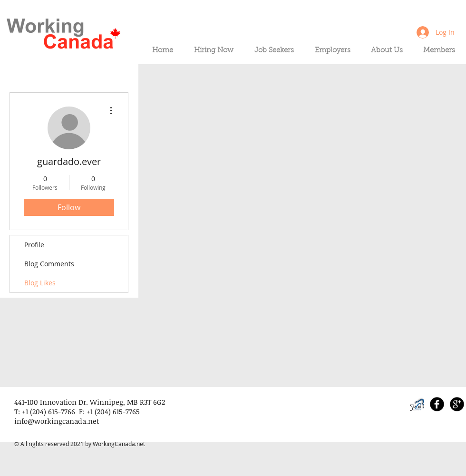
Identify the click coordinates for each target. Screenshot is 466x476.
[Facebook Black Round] (437, 404)
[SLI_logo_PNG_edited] (417, 404)
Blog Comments (49, 264)
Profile (34, 245)
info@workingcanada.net (57, 421)
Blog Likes (40, 283)
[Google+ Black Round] (457, 404)
